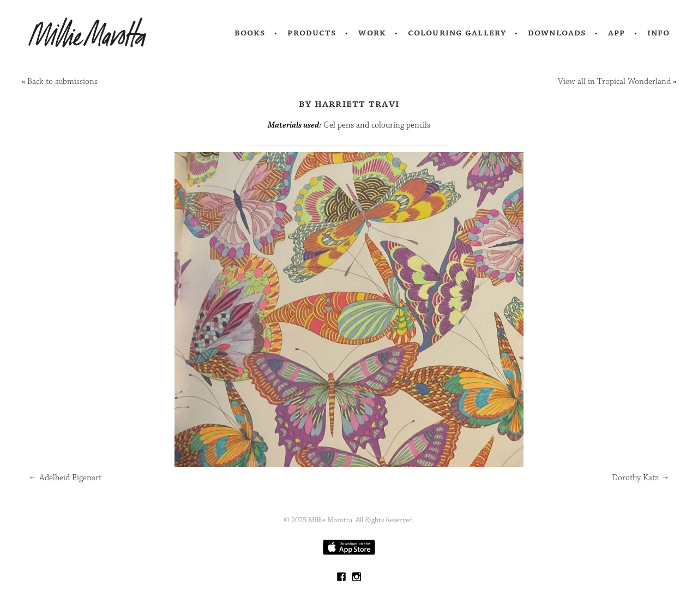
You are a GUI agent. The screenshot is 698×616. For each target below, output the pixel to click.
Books (250, 33)
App (616, 33)
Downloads (557, 33)
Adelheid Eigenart (65, 478)
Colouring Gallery (457, 33)
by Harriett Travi (349, 104)
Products (312, 33)
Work (372, 33)
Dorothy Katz (641, 478)
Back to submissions (62, 81)
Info (659, 33)
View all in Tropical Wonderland (614, 81)
